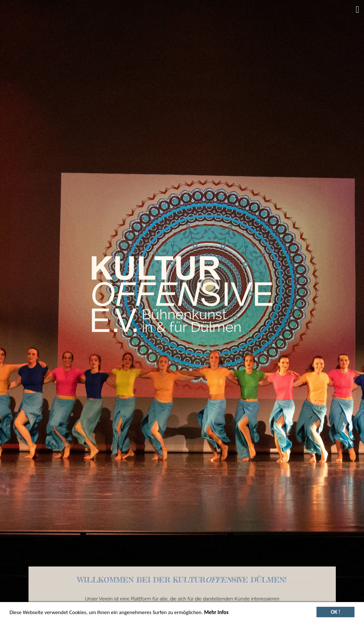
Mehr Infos (216, 614)
